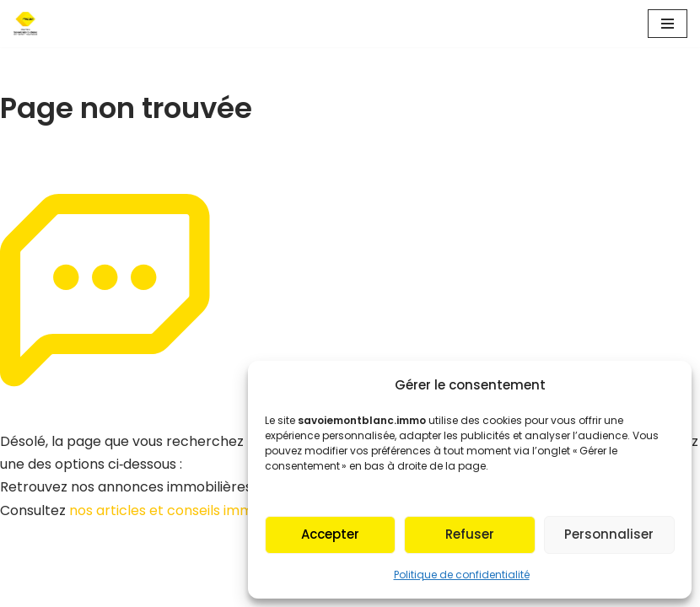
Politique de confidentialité (462, 575)
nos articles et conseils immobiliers (185, 510)
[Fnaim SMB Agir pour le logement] (30, 24)
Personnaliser (609, 534)
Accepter (330, 534)
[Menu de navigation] (668, 24)
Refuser (470, 534)
